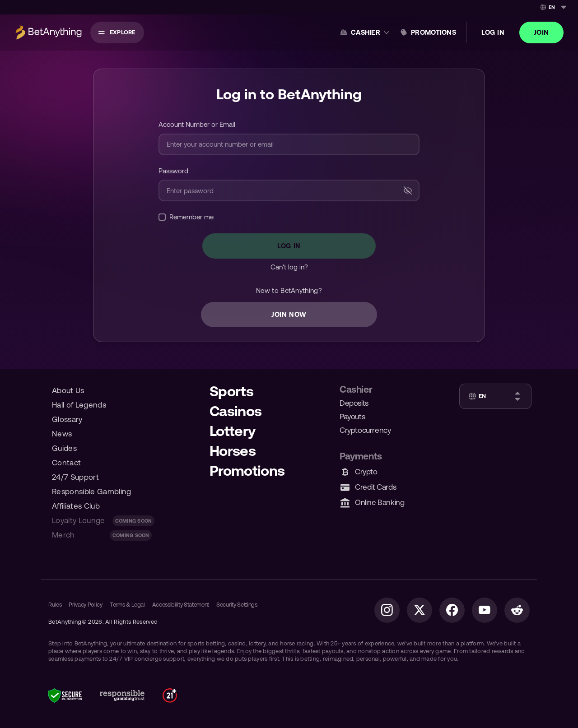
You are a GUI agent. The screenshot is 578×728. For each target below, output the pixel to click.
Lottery (233, 431)
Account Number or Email (197, 124)
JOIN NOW (289, 314)
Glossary (67, 419)
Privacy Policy (85, 605)
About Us (68, 390)
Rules (55, 605)
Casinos (236, 411)
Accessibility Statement (181, 605)
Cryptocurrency (365, 430)
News (62, 434)
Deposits (354, 403)
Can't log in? (289, 267)
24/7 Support (75, 477)
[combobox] (552, 7)
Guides (64, 448)
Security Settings (237, 605)
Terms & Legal (127, 605)
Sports (231, 391)
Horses (233, 451)
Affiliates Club (76, 506)
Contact (66, 463)
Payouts (352, 417)
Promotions (433, 32)
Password (173, 171)
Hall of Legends (79, 405)
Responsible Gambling (92, 492)
